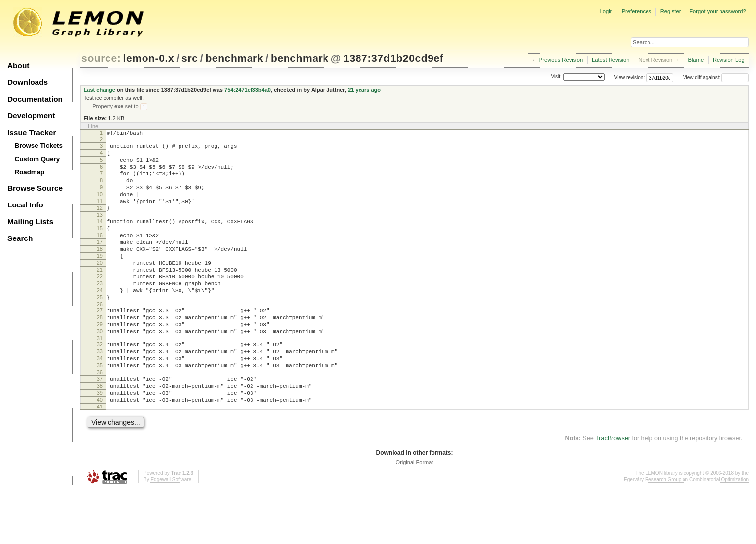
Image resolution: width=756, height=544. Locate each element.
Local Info (25, 205)
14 (100, 238)
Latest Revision (611, 60)
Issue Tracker (32, 132)
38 (100, 436)
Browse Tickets (39, 146)
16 (100, 255)
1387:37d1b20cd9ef (393, 58)
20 (100, 289)
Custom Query (37, 159)
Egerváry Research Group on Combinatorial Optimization (686, 534)
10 (100, 207)
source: (101, 58)
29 (100, 362)
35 (100, 410)
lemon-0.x (149, 58)
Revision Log (729, 60)
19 (100, 280)
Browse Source (35, 188)
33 (100, 394)
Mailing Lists (30, 221)
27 (100, 345)
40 (100, 452)
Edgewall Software (171, 534)
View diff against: (716, 78)
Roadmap (30, 172)
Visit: (556, 77)
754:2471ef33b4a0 (248, 90)
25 (100, 331)
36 (100, 419)
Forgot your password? (718, 11)
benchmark (234, 58)
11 (100, 215)
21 (100, 297)
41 (100, 461)
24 (100, 322)
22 (100, 306)
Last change (100, 90)
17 (100, 264)
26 (100, 339)
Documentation (35, 99)
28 (100, 354)
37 (100, 427)
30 (100, 371)
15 (100, 247)
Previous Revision (561, 60)
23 (100, 314)
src (190, 58)
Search (20, 238)
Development (31, 116)
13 (100, 232)
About (18, 65)
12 (100, 224)
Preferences (637, 11)
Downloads (28, 82)
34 (100, 402)
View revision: (630, 78)
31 (100, 379)
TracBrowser (613, 492)
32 (100, 385)
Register (671, 11)
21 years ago (364, 90)
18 (100, 272)
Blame (696, 60)
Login (606, 11)
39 (100, 444)
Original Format (415, 516)
